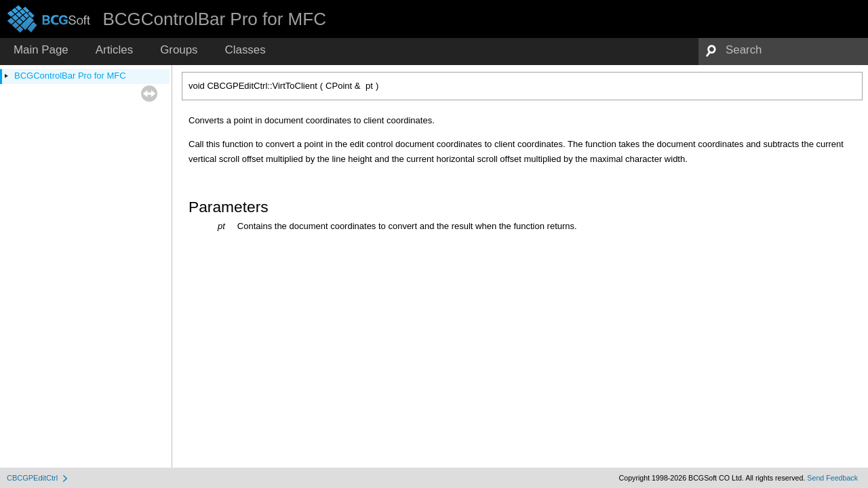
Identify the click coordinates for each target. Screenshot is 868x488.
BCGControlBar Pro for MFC (70, 76)
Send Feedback (832, 478)
